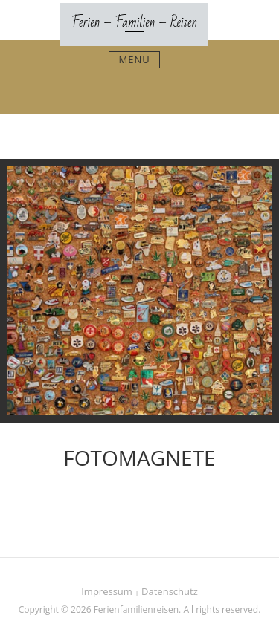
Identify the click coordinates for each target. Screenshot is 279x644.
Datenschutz (170, 591)
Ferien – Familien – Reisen (134, 22)
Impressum (107, 591)
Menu (134, 59)
